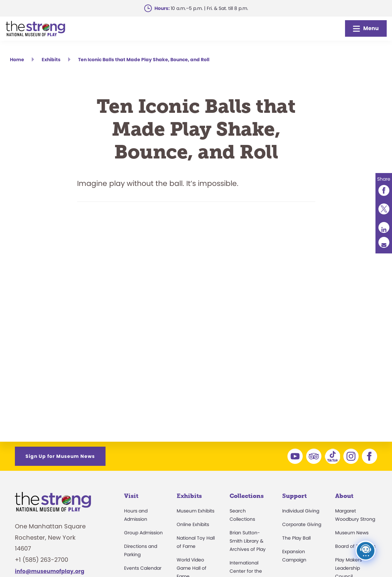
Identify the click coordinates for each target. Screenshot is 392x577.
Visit (131, 496)
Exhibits (189, 496)
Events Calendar (143, 568)
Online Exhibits (193, 524)
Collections (247, 496)
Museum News (352, 533)
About (344, 496)
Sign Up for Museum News (60, 456)
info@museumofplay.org (50, 571)
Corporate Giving (302, 524)
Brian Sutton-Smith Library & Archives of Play (248, 541)
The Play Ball (296, 538)
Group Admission (143, 533)
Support (294, 496)
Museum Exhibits (196, 511)
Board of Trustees (355, 546)
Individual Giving (301, 511)
